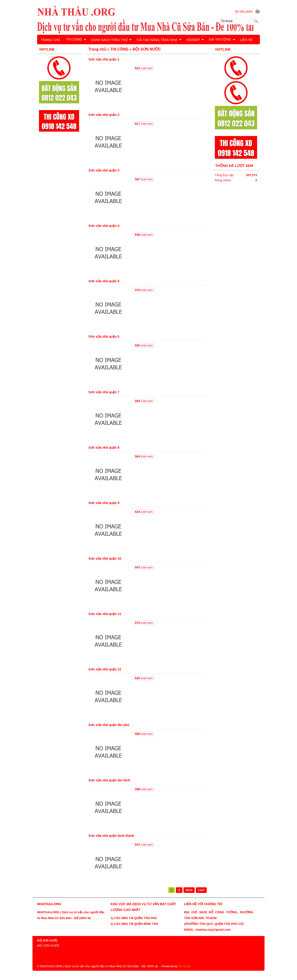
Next (189, 890)
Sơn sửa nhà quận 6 (104, 336)
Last (201, 890)
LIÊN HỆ (246, 40)
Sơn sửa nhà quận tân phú (109, 725)
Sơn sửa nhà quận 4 (104, 226)
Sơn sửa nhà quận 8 (104, 447)
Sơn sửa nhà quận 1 (104, 59)
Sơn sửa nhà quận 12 (105, 669)
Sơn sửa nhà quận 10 (105, 558)
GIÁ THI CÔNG (222, 39)
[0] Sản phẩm (244, 11)
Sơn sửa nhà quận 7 (104, 392)
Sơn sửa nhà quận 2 (104, 115)
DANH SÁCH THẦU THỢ (111, 40)
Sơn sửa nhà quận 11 (105, 614)
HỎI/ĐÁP (195, 40)
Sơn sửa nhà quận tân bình (109, 780)
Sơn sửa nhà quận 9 (104, 503)
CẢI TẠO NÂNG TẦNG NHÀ (159, 40)
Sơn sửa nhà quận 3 (104, 170)
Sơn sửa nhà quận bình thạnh (111, 836)
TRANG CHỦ (50, 40)
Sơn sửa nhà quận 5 (104, 281)
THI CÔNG (76, 39)
